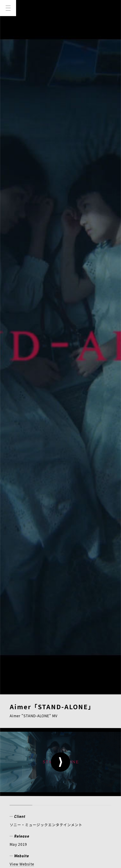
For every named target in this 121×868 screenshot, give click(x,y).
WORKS (41, 771)
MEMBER (69, 771)
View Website (22, 260)
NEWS (17, 771)
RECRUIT (53, 792)
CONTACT (84, 792)
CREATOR (22, 781)
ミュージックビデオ (27, 280)
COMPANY (22, 792)
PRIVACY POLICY (27, 823)
